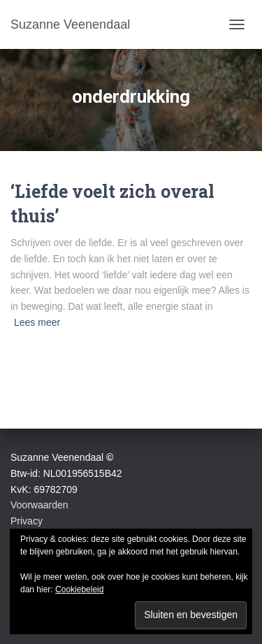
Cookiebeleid (79, 589)
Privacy (27, 521)
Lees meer (37, 322)
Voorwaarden (39, 505)
